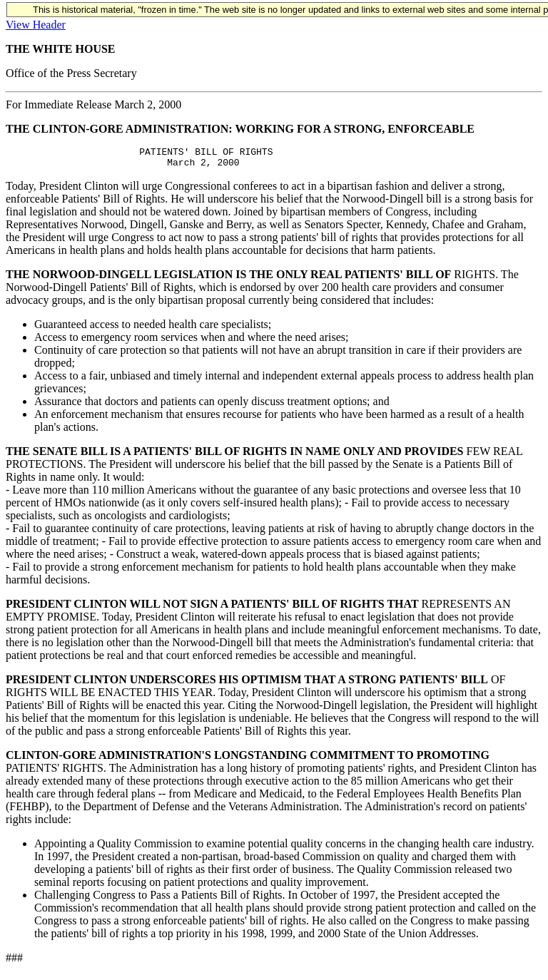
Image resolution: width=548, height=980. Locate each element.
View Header (36, 25)
